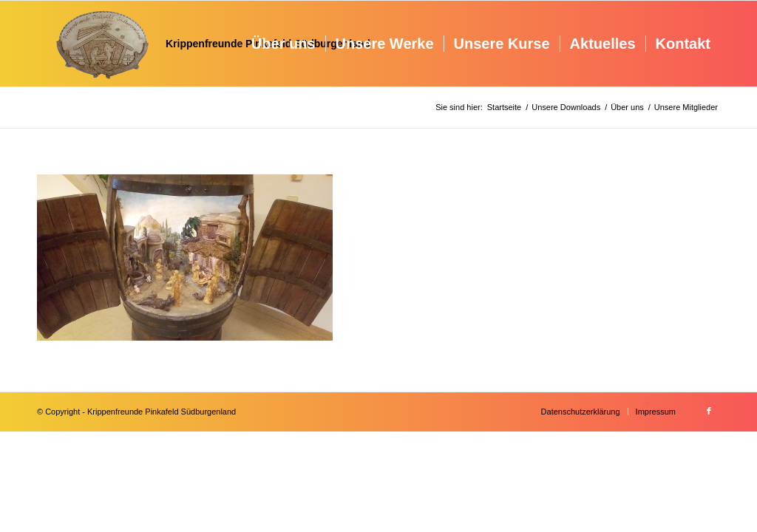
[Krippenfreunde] (204, 44)
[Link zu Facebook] (709, 411)
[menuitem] (284, 44)
